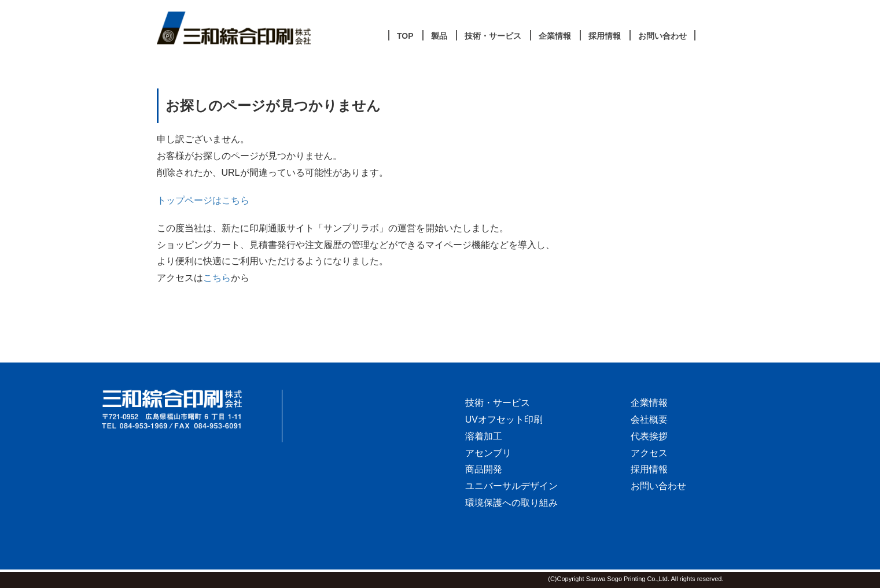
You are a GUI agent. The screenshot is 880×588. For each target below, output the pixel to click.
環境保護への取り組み (511, 503)
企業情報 (649, 403)
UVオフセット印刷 (504, 419)
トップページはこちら (203, 200)
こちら (217, 278)
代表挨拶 (649, 436)
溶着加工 (484, 436)
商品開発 (484, 469)
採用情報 (649, 469)
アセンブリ (488, 453)
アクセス (649, 453)
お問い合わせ (658, 486)
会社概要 (649, 419)
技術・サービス (498, 403)
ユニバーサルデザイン (511, 486)
